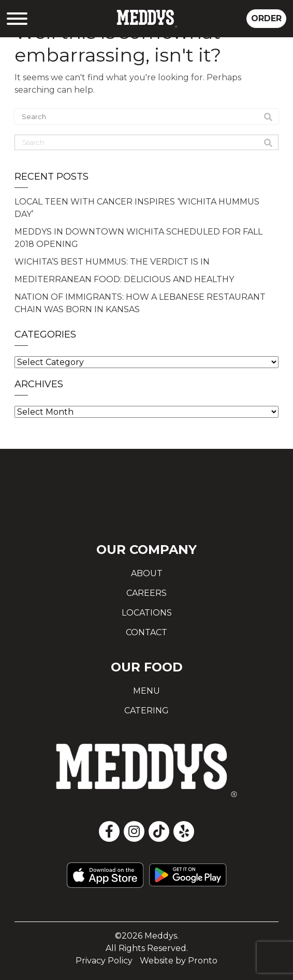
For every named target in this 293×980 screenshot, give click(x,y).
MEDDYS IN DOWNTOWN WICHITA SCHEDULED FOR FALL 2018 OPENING (138, 238)
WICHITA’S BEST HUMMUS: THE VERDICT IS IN (112, 262)
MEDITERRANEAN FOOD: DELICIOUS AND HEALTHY (124, 279)
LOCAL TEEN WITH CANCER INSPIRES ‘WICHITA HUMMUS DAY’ (137, 208)
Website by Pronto (179, 961)
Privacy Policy (104, 961)
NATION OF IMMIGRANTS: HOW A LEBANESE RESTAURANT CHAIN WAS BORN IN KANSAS (140, 303)
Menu (146, 691)
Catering (146, 711)
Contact (146, 632)
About (147, 573)
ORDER (266, 18)
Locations (147, 613)
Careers (146, 593)
